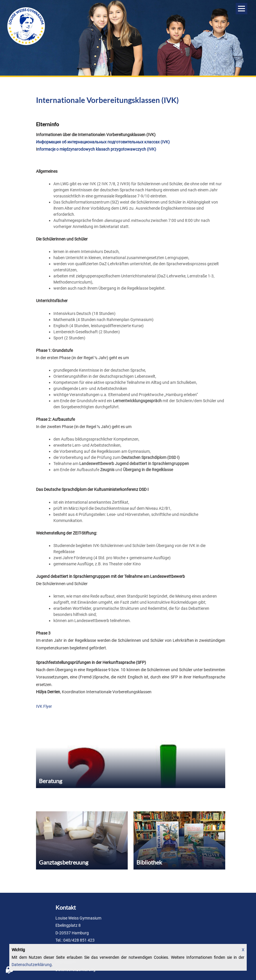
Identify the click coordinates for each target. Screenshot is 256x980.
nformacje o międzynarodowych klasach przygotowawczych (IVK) (97, 149)
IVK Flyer (44, 706)
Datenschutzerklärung (32, 965)
